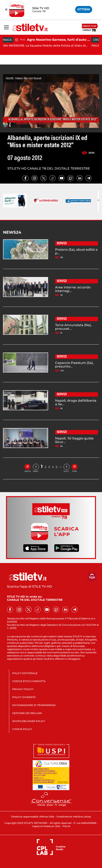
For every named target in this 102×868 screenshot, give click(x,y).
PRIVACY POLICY (23, 689)
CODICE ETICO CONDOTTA (29, 681)
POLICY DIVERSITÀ (24, 697)
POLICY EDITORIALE (25, 673)
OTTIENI (84, 9)
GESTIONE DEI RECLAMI (27, 713)
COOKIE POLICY (22, 729)
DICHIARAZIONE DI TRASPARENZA (34, 705)
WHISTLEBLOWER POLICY (29, 721)
